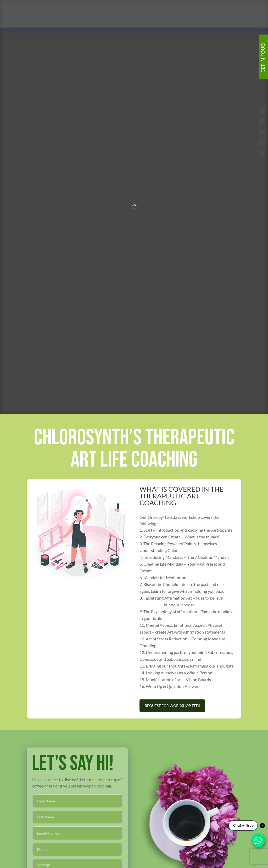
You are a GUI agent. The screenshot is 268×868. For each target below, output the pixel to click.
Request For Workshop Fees (172, 706)
